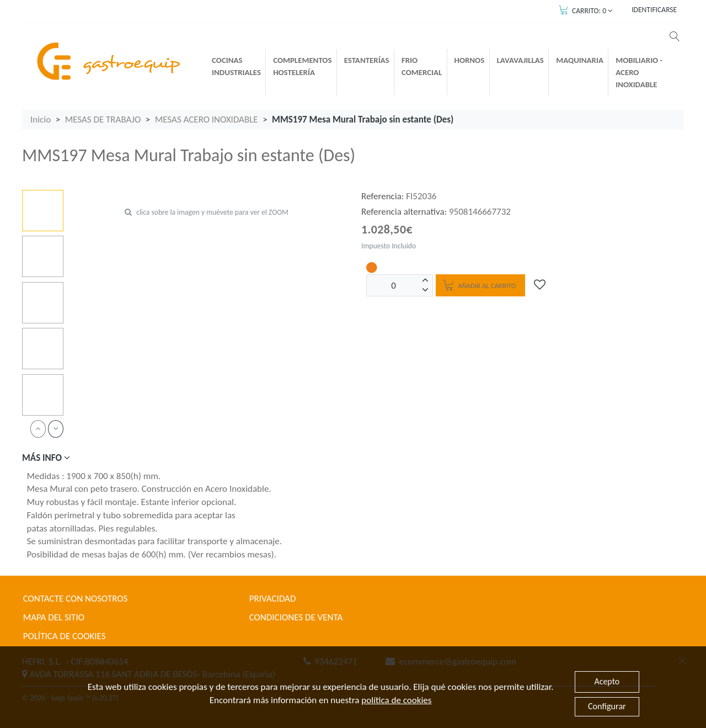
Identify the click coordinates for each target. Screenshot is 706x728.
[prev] (38, 429)
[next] (56, 429)
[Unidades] (394, 285)
